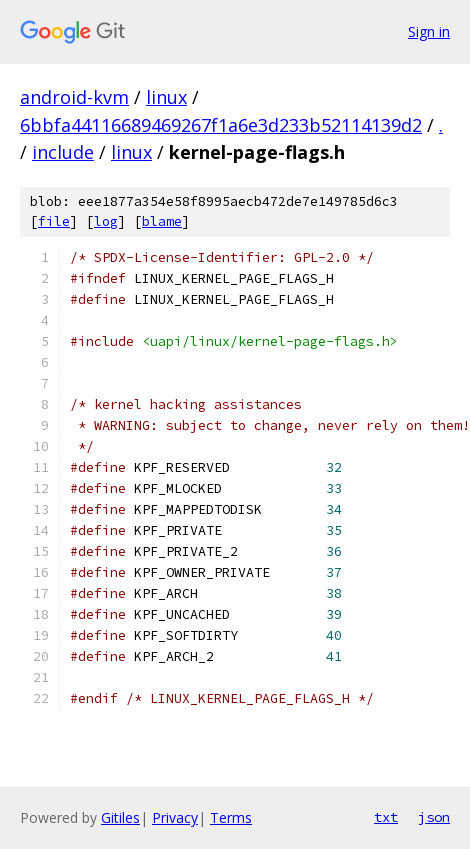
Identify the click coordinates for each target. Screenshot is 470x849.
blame (162, 221)
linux (166, 97)
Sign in (429, 31)
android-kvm (74, 97)
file (54, 221)
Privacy (175, 817)
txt (386, 817)
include (63, 152)
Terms (231, 817)
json (434, 817)
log (106, 221)
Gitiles (120, 817)
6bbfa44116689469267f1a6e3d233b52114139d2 (221, 125)
